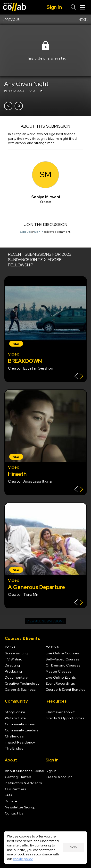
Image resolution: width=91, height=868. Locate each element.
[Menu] (83, 7)
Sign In (39, 232)
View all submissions (45, 621)
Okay (74, 847)
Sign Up (25, 232)
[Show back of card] (79, 377)
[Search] (74, 7)
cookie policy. (23, 859)
